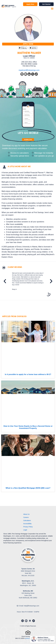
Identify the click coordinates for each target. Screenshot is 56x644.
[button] (52, 9)
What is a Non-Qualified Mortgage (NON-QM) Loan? (28, 488)
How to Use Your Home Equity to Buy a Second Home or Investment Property (28, 427)
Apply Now (47, 639)
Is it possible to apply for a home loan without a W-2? (28, 374)
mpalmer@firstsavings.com (29, 70)
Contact (40, 639)
